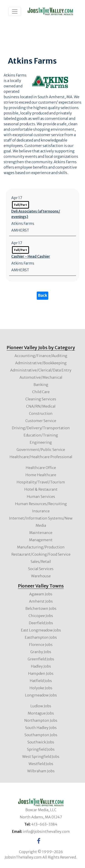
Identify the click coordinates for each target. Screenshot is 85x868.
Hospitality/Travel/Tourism (41, 482)
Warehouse (41, 576)
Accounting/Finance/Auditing (41, 356)
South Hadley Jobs (41, 728)
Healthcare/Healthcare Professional (41, 457)
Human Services (41, 497)
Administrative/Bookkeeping (41, 363)
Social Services (41, 569)
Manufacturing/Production (41, 547)
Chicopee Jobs (41, 616)
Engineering (41, 442)
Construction (41, 413)
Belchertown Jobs (41, 608)
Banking (41, 385)
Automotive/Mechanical (41, 377)
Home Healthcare (41, 475)
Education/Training (41, 435)
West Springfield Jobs (41, 757)
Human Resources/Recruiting (41, 504)
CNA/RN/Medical (41, 406)
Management (41, 540)
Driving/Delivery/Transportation (41, 428)
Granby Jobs (41, 652)
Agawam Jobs (41, 594)
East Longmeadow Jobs (41, 630)
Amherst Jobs (41, 601)
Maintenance (41, 533)
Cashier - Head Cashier (31, 256)
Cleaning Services (41, 399)
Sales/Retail (41, 562)
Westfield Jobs (41, 764)
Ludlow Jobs (41, 706)
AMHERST (20, 230)
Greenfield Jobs (41, 659)
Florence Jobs (41, 645)
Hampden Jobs (41, 673)
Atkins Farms (23, 223)
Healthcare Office (41, 468)
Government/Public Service (41, 450)
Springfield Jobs (41, 749)
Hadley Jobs (41, 666)
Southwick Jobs (41, 742)
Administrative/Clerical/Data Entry (41, 370)
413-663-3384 (44, 824)
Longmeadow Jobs (41, 695)
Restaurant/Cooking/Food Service (41, 554)
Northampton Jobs (41, 720)
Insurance (41, 511)
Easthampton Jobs (41, 637)
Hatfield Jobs (41, 681)
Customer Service (41, 421)
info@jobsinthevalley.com (46, 831)
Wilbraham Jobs (41, 771)
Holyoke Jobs (41, 688)
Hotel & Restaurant (41, 489)
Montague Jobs (41, 713)
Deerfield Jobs (41, 623)
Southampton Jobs (41, 735)
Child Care (41, 392)
